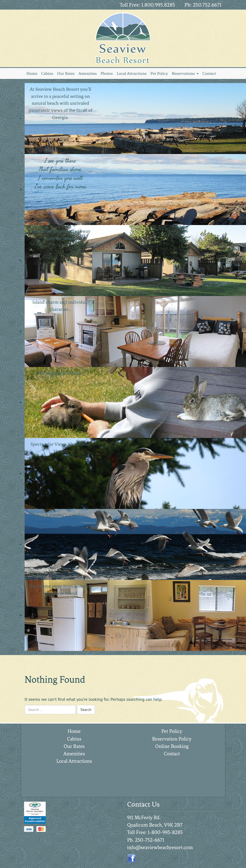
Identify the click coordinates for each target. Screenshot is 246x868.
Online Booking (172, 746)
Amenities (88, 73)
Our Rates (66, 73)
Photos (107, 73)
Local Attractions (132, 73)
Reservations (185, 73)
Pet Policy (159, 73)
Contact (209, 73)
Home (32, 73)
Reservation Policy (172, 739)
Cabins (47, 73)
